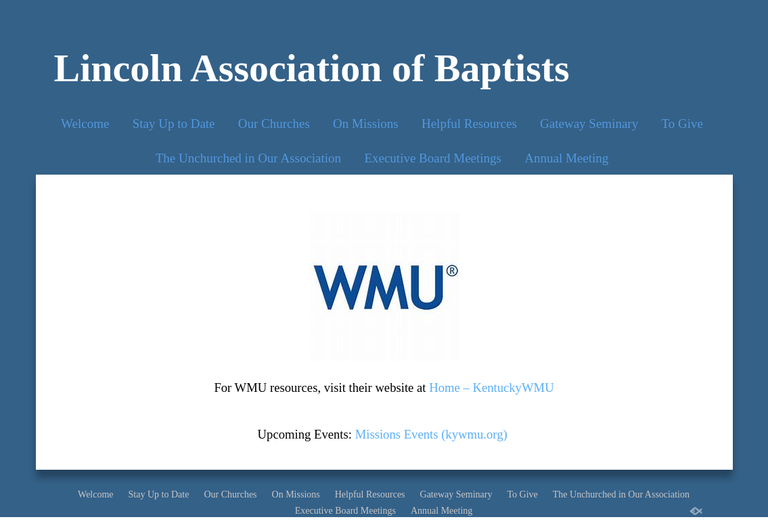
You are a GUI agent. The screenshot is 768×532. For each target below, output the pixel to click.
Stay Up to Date (174, 124)
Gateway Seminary (589, 124)
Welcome (85, 124)
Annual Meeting (566, 158)
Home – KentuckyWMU (491, 387)
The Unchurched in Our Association (248, 158)
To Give (682, 124)
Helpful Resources (469, 124)
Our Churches (274, 124)
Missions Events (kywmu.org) (431, 434)
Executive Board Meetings (433, 158)
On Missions (366, 124)
